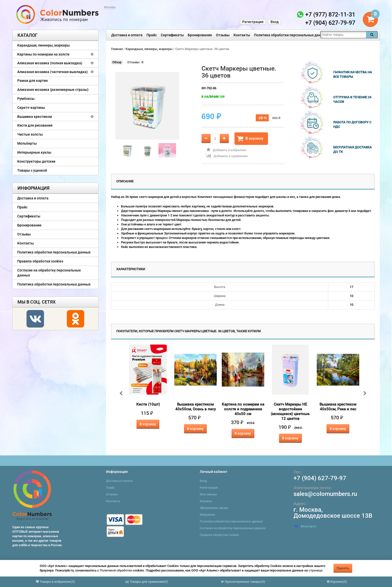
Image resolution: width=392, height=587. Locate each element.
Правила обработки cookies (40, 261)
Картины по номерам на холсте (43, 54)
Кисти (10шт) (148, 404)
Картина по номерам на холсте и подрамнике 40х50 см (243, 409)
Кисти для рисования (35, 125)
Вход (275, 22)
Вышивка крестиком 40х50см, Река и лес (338, 407)
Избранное (207, 515)
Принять (343, 568)
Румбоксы (26, 99)
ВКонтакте (305, 526)
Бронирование (200, 35)
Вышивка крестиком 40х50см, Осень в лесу (195, 407)
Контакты (242, 35)
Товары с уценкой (32, 170)
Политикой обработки (116, 570)
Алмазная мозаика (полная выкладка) (50, 63)
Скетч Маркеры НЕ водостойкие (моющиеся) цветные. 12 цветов (290, 411)
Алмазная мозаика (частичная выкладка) (52, 72)
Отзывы (223, 35)
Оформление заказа (214, 508)
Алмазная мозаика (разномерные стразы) (53, 90)
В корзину (250, 139)
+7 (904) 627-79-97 (320, 478)
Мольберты (27, 143)
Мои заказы (208, 494)
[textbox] (343, 35)
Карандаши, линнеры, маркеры (43, 45)
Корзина (206, 501)
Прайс (152, 35)
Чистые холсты (30, 134)
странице (315, 570)
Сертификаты (172, 35)
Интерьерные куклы (34, 152)
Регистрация (253, 22)
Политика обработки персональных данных (291, 35)
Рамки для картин (32, 81)
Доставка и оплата (127, 35)
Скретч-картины (31, 108)
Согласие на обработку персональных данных (49, 273)
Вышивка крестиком (35, 117)
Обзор (117, 62)
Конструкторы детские (36, 161)
